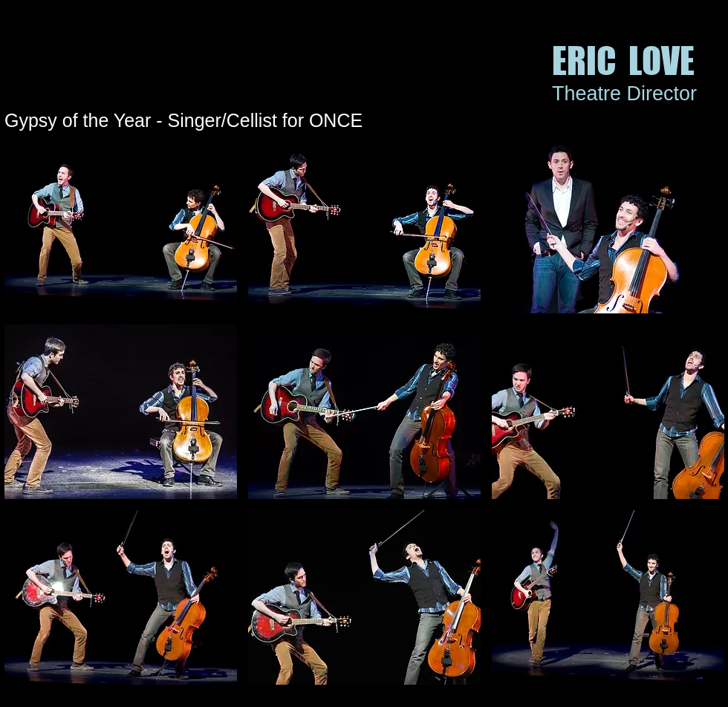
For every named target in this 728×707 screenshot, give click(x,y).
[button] (121, 226)
